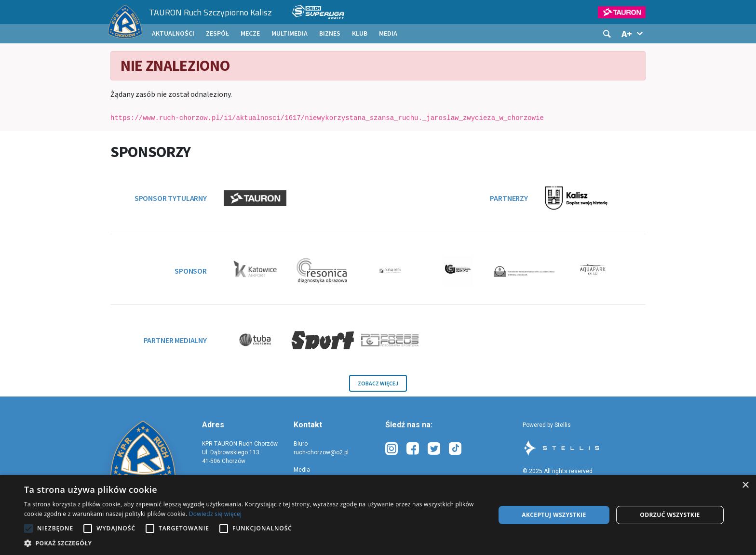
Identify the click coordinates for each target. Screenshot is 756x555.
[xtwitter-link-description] (434, 449)
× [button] (745, 485)
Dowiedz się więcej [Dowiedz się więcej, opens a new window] (216, 514)
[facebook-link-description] (413, 449)
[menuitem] (173, 34)
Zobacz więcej (378, 383)
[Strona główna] (125, 22)
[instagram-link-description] (391, 449)
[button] (253, 543)
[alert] (378, 515)
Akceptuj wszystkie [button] (554, 515)
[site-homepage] (143, 452)
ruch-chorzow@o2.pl (321, 452)
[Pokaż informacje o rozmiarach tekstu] (633, 34)
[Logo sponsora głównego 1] (616, 12)
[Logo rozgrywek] (315, 12)
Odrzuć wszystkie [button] (670, 515)
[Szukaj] (607, 34)
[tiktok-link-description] (455, 449)
